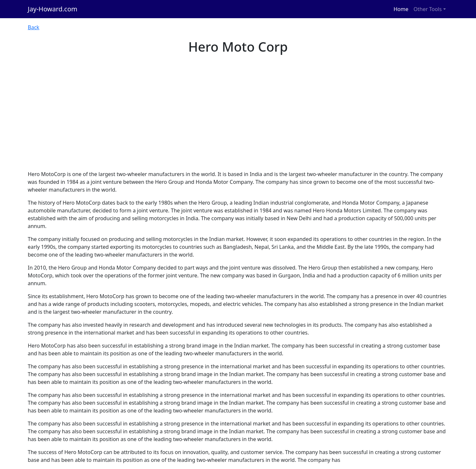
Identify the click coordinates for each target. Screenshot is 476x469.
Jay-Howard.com (53, 9)
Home (401, 9)
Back (34, 27)
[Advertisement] (238, 121)
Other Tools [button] (428, 9)
